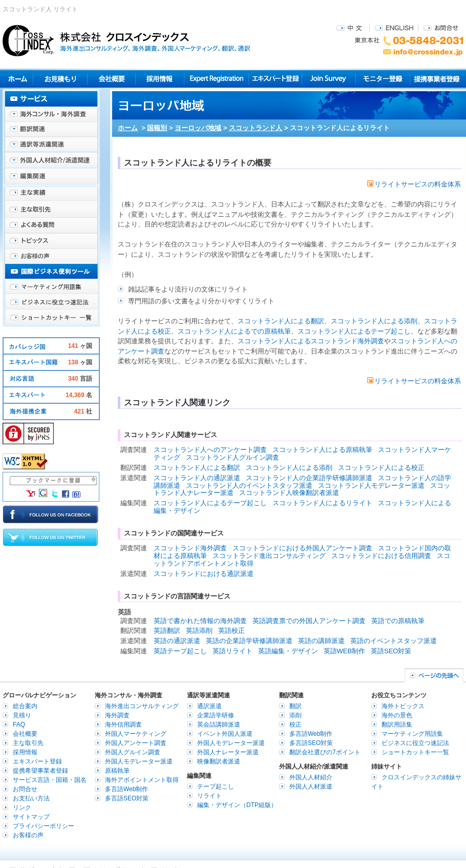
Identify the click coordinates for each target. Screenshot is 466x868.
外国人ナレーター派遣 (228, 752)
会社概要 (111, 79)
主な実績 (51, 195)
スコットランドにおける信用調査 (381, 556)
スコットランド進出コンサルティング (269, 556)
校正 (295, 725)
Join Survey (329, 79)
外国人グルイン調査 (133, 752)
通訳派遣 (209, 706)
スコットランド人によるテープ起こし (354, 331)
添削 (295, 715)
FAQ (19, 725)
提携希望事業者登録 (40, 771)
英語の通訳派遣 (177, 641)
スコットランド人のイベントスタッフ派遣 (249, 485)
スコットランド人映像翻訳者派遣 (289, 493)
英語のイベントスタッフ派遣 (394, 641)
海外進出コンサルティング (142, 706)
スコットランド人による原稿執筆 (322, 450)
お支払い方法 (31, 798)
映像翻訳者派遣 (219, 761)
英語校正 (231, 631)
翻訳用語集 (397, 725)
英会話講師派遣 (219, 725)
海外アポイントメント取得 (142, 780)
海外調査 (117, 715)
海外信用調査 (123, 725)
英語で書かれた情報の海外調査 (200, 621)
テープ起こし (216, 787)
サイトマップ (31, 817)
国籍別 (157, 128)
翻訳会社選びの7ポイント (325, 752)
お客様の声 (51, 256)
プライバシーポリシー (44, 826)
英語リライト (232, 651)
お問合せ (441, 27)
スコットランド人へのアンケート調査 (210, 450)
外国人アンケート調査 (136, 743)
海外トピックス (51, 241)
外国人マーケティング (136, 734)
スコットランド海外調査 (190, 548)
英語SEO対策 (391, 651)
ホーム (128, 128)
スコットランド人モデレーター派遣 (371, 485)
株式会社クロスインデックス (126, 40)
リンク (22, 808)
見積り (60, 79)
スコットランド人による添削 (374, 321)
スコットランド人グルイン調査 (232, 457)
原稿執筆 (117, 771)
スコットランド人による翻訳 (281, 321)
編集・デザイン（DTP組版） (237, 805)
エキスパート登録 (275, 79)
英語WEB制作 (345, 651)
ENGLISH (394, 27)
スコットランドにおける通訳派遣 (204, 574)
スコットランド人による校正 (381, 468)
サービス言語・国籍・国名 (50, 780)
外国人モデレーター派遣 (139, 761)
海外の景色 (397, 715)
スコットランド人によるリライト (322, 503)
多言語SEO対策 (127, 798)
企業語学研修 (216, 715)
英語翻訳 (167, 631)
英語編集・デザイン (288, 651)
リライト (209, 796)
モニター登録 (383, 79)
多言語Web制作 (126, 789)
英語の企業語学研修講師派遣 (249, 641)
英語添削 (199, 631)
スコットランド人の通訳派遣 (197, 478)
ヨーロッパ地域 (198, 128)
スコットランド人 (256, 128)
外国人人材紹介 (311, 777)
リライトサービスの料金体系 (414, 184)
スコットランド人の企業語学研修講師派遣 (309, 478)
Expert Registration (216, 79)
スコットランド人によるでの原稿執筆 (234, 331)
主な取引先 (51, 210)
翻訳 (295, 706)
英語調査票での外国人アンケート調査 (309, 621)
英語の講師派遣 (321, 641)
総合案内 (25, 706)
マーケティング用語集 (51, 287)
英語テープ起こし (180, 651)
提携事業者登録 (437, 79)
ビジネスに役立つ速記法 (51, 302)
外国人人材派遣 (311, 787)
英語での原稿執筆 (398, 621)
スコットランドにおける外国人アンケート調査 (302, 548)
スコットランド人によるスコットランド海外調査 (311, 341)
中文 (351, 27)
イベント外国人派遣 (225, 734)
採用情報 (160, 79)
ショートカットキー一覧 (51, 318)
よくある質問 (51, 225)
